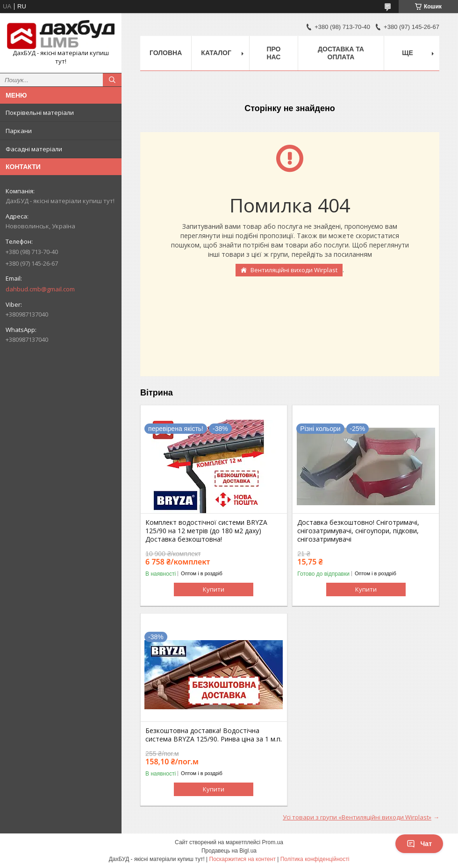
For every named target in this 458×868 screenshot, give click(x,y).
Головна (166, 53)
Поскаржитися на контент (243, 859)
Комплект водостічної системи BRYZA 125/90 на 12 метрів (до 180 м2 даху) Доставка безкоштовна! (206, 531)
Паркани (19, 131)
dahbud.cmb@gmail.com (40, 289)
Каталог (216, 53)
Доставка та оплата (341, 53)
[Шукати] (112, 80)
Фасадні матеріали (34, 149)
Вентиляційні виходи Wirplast (294, 270)
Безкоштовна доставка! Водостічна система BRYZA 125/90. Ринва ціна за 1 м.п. (214, 735)
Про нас (273, 53)
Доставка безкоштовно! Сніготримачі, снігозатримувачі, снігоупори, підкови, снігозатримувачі (358, 531)
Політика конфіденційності (315, 859)
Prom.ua (273, 842)
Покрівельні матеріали (40, 113)
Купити (214, 589)
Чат (419, 844)
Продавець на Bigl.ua (229, 851)
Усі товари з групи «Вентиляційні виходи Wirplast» (357, 817)
